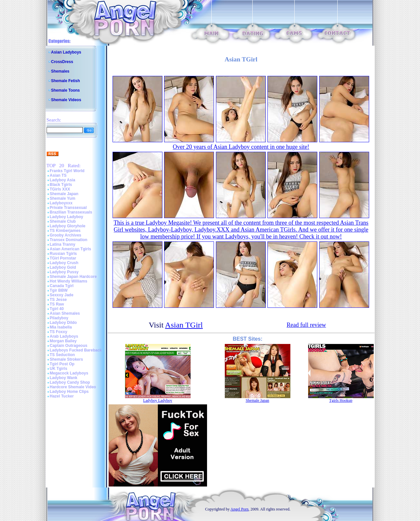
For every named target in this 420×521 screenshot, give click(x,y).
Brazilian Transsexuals (71, 212)
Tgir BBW (59, 290)
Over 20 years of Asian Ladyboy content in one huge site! (241, 147)
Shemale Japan (64, 194)
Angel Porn (239, 509)
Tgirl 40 (57, 309)
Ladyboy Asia (63, 180)
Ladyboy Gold (63, 267)
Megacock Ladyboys (69, 373)
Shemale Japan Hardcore (73, 277)
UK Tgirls (59, 369)
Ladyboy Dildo (63, 323)
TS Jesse (58, 300)
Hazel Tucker (62, 396)
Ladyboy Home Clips (69, 392)
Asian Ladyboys (66, 52)
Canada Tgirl (62, 286)
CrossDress (62, 62)
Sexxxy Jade (62, 295)
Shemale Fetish (66, 81)
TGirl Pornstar (63, 258)
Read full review (306, 325)
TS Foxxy (59, 332)
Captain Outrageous (69, 346)
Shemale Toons (66, 90)
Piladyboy (59, 318)
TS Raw (57, 304)
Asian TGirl (184, 325)
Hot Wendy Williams (69, 281)
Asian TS (58, 175)
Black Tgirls (61, 185)
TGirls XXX (60, 189)
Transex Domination (69, 240)
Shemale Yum (63, 198)
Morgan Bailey (63, 341)
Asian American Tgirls (71, 249)
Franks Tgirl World (67, 171)
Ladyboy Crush (64, 263)
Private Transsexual (68, 208)
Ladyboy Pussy (64, 272)
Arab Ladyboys (64, 336)
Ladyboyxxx (61, 203)
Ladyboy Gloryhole (68, 226)
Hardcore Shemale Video (73, 387)
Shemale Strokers (66, 359)
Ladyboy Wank (64, 378)
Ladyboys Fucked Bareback (76, 350)
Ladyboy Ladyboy (67, 217)
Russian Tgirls (63, 254)
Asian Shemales (65, 313)
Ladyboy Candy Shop (70, 382)
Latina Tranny (63, 244)
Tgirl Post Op (62, 364)
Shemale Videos (66, 100)
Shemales (60, 71)
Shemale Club (63, 221)
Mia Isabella (61, 327)
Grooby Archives (66, 235)
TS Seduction (63, 355)
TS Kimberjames (65, 231)
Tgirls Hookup (341, 400)
